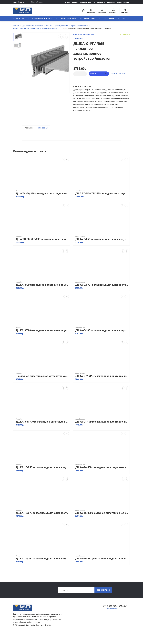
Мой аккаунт (113, 11)
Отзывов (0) (43, 129)
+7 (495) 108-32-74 (20, 2)
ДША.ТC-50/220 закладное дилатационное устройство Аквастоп (42, 202)
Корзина (125, 11)
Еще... (124, 20)
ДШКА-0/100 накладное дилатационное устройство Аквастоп (102, 339)
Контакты (101, 2)
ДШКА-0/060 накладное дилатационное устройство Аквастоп (42, 293)
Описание (29, 129)
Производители (123, 2)
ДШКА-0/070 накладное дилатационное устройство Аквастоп (102, 293)
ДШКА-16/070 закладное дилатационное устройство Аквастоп (42, 522)
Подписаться (103, 599)
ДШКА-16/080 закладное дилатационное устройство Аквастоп (102, 522)
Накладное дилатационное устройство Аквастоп (42, 385)
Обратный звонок (39, 2)
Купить (99, 75)
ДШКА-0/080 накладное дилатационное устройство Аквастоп (42, 339)
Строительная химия (68, 20)
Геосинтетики (108, 20)
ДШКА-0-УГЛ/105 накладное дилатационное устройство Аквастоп (102, 430)
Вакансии (111, 2)
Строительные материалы (42, 20)
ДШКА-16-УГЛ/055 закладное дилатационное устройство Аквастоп (102, 567)
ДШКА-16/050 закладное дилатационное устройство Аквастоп (42, 476)
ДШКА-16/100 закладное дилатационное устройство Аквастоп (42, 567)
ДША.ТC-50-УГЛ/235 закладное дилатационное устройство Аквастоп (42, 248)
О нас (67, 2)
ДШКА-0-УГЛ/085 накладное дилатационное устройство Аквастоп (42, 430)
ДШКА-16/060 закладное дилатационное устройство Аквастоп (102, 476)
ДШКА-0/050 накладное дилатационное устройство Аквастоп (102, 248)
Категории (18, 20)
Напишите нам (113, 618)
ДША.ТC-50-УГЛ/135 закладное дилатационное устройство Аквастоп (102, 202)
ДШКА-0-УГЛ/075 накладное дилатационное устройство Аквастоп (102, 385)
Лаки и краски (90, 20)
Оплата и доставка (88, 2)
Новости (75, 2)
